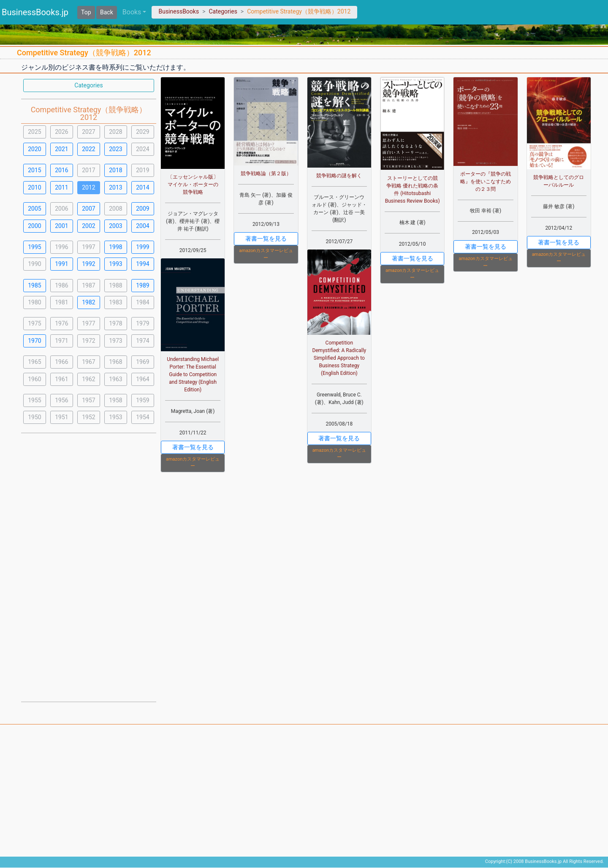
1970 (34, 341)
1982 (88, 302)
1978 (115, 323)
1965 (34, 362)
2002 (88, 226)
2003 (115, 226)
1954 (142, 417)
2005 (34, 209)
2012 (88, 187)
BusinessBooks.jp (35, 12)
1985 (34, 285)
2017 (88, 170)
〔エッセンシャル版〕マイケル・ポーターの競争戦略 (193, 184)
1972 (88, 341)
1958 (115, 400)
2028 (115, 132)
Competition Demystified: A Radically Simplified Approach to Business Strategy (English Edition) (339, 358)
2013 (115, 187)
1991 (61, 264)
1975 (34, 323)
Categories (223, 11)
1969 (142, 362)
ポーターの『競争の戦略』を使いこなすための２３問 (486, 182)
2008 (115, 209)
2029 (142, 132)
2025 (34, 132)
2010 (34, 187)
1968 (115, 362)
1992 (88, 264)
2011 (61, 187)
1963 (115, 379)
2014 (142, 187)
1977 (88, 323)
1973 (115, 341)
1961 (61, 379)
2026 (61, 132)
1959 (142, 400)
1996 (61, 247)
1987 (88, 285)
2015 (34, 170)
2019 (142, 170)
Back (107, 12)
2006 (61, 209)
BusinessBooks (179, 11)
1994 (142, 264)
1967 (88, 362)
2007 (88, 209)
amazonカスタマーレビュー (193, 463)
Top (86, 12)
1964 (142, 379)
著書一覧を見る (193, 447)
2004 (142, 226)
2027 (88, 132)
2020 (34, 149)
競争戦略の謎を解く (339, 176)
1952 (88, 417)
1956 (61, 400)
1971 (61, 341)
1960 (34, 379)
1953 (115, 417)
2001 (61, 226)
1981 (61, 302)
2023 (115, 149)
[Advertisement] (89, 567)
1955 (34, 400)
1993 (115, 264)
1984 (142, 302)
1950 (34, 417)
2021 (61, 149)
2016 (61, 170)
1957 (88, 400)
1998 (115, 247)
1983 (115, 302)
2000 (34, 226)
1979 (142, 323)
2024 (142, 149)
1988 (115, 285)
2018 (115, 170)
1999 (142, 247)
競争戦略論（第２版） (266, 174)
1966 (61, 362)
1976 (61, 323)
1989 (142, 285)
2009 (142, 209)
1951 (61, 417)
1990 (34, 264)
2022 (88, 149)
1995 (34, 247)
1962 (88, 379)
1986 (61, 285)
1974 (142, 341)
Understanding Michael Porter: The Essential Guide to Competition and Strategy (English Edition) (193, 374)
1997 (88, 247)
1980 (34, 302)
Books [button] (132, 12)
